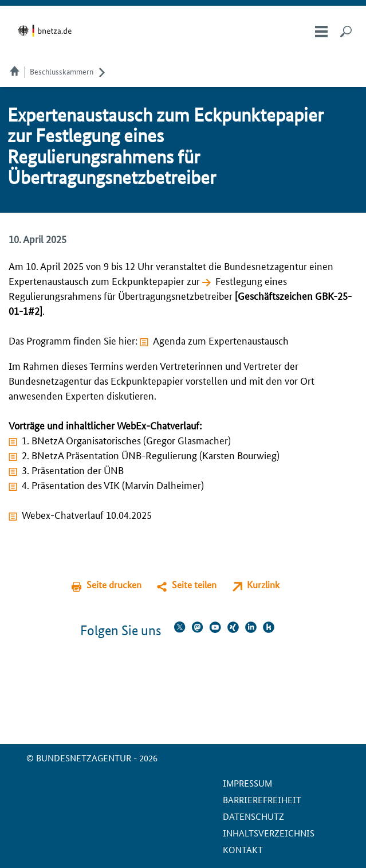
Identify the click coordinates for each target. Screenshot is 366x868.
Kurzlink (263, 584)
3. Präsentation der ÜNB (73, 470)
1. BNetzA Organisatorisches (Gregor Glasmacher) (126, 440)
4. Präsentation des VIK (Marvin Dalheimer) (113, 484)
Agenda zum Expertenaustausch (221, 340)
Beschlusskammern (62, 71)
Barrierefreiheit (262, 799)
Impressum (247, 783)
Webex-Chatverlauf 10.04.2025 (87, 514)
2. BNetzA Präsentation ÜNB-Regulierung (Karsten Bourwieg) (151, 455)
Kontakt (243, 849)
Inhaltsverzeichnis (269, 833)
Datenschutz (253, 816)
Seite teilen (194, 584)
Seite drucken (114, 584)
